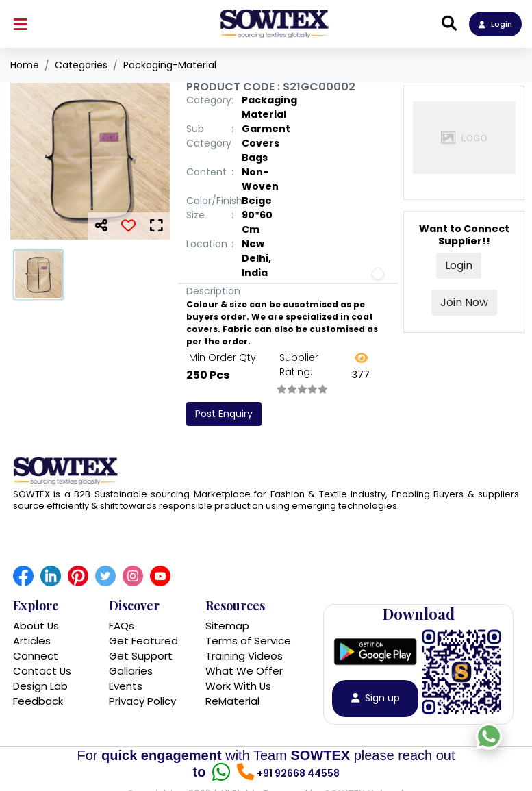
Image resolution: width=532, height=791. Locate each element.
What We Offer (244, 671)
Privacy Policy (142, 702)
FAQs (122, 626)
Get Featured (143, 641)
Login (495, 24)
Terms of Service (248, 641)
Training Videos (244, 656)
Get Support (141, 656)
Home (25, 65)
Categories (81, 65)
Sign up (376, 699)
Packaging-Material (170, 65)
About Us (36, 626)
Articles (32, 641)
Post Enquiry (224, 414)
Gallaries (131, 671)
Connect (36, 656)
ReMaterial (232, 702)
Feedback (38, 702)
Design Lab (40, 687)
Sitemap (227, 626)
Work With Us (239, 687)
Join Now (464, 302)
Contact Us (42, 671)
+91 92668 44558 (298, 774)
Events (126, 687)
